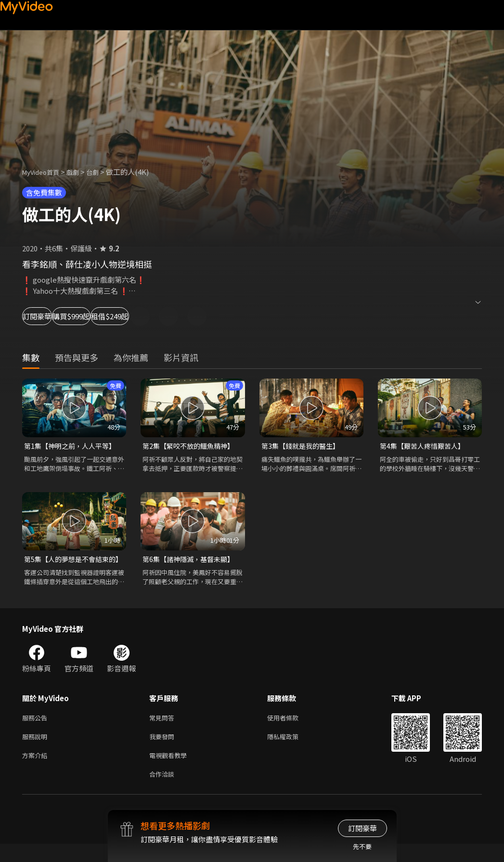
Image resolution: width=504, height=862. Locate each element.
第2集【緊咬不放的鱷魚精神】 (191, 446)
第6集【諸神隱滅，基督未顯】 (191, 560)
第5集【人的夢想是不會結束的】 (69, 566)
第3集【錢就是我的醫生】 (303, 446)
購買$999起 (114, 316)
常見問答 (164, 731)
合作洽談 (164, 791)
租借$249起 (183, 316)
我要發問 (164, 751)
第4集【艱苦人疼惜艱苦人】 (425, 446)
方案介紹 (37, 771)
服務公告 (37, 731)
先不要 (362, 846)
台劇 (102, 172)
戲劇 (80, 172)
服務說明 (37, 751)
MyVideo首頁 (44, 172)
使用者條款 (291, 731)
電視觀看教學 (171, 771)
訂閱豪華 (49, 316)
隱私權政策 (291, 751)
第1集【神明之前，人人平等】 (73, 446)
